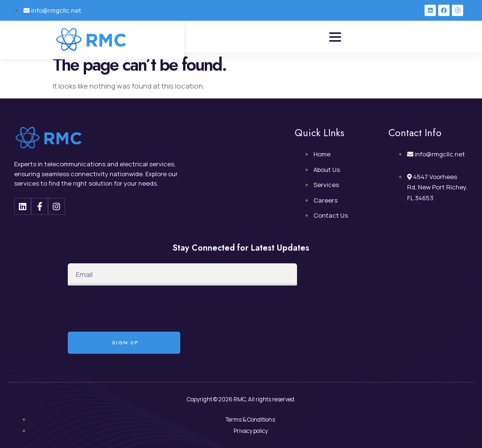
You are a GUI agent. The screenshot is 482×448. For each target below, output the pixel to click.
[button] (335, 37)
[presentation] (139, 309)
